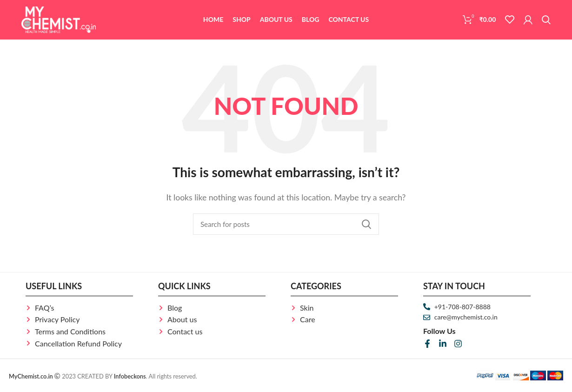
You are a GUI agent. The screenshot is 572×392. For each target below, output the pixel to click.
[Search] (546, 20)
